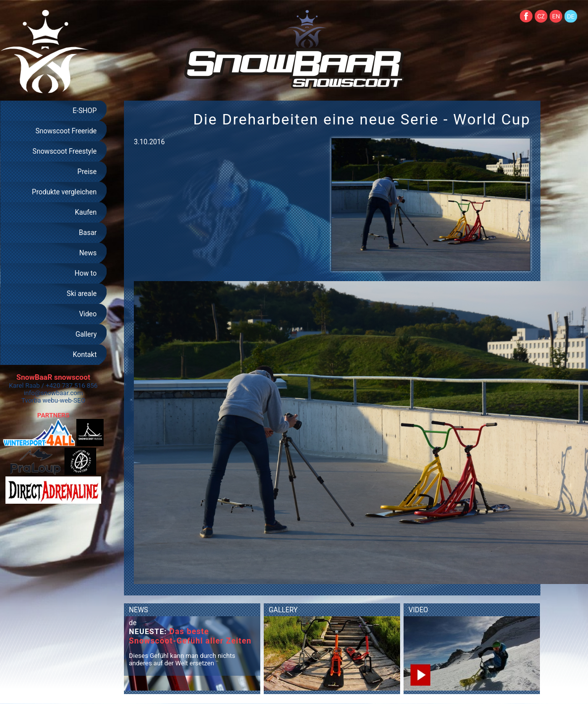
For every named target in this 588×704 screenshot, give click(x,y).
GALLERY (283, 610)
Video (88, 314)
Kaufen (86, 212)
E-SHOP (85, 111)
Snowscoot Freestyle (65, 151)
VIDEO (418, 610)
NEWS (139, 610)
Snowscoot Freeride (66, 131)
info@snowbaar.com (53, 393)
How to (86, 273)
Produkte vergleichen (64, 192)
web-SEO (73, 400)
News (88, 253)
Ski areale (82, 293)
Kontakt (85, 354)
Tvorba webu (40, 400)
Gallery (86, 334)
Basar (88, 233)
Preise (87, 172)
